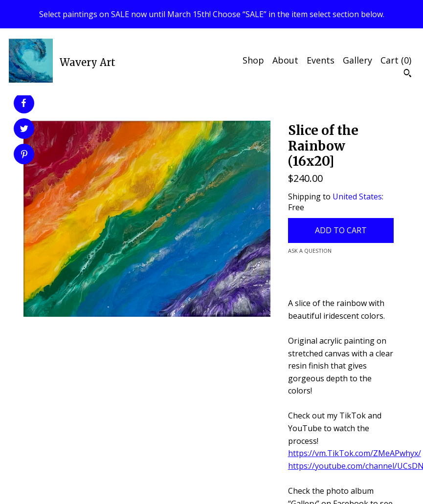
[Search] (408, 74)
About (285, 60)
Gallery (357, 60)
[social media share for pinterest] (24, 155)
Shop (253, 60)
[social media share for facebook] (23, 103)
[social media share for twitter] (24, 130)
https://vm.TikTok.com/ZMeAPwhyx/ (355, 453)
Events (321, 60)
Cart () (396, 60)
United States (357, 197)
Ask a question (310, 251)
